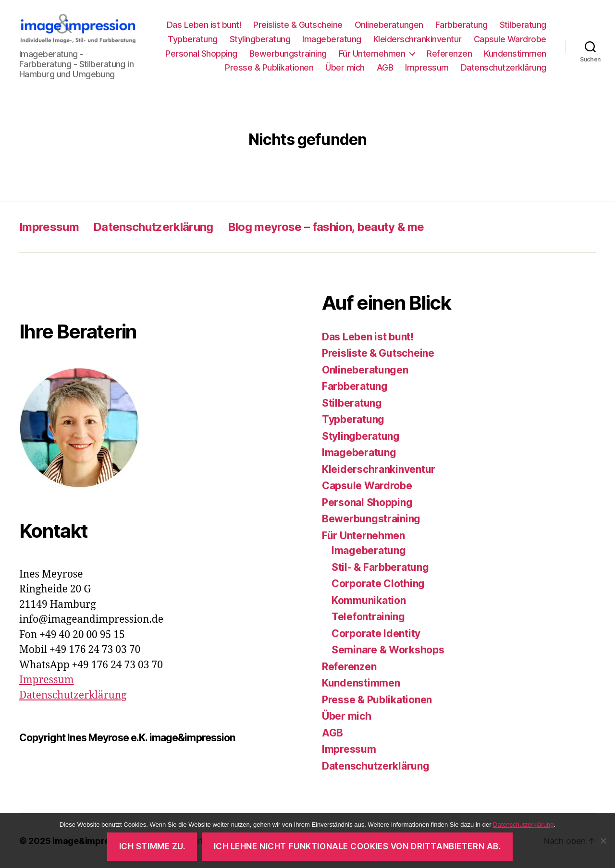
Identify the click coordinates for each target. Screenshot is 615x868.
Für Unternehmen (372, 54)
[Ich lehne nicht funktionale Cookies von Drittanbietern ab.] (603, 841)
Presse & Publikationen (269, 67)
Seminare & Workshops (388, 650)
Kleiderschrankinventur (418, 39)
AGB (385, 67)
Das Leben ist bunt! (204, 25)
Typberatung (193, 39)
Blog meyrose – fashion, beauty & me (326, 227)
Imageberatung (332, 39)
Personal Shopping (201, 54)
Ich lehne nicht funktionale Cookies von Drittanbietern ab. (357, 846)
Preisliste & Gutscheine (298, 25)
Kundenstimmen (515, 54)
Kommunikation (369, 600)
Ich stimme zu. (152, 846)
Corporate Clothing (378, 584)
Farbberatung (461, 25)
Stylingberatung (260, 39)
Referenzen (449, 54)
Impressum (427, 67)
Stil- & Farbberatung (380, 567)
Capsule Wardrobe (510, 39)
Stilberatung (523, 25)
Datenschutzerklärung (504, 67)
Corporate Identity (376, 633)
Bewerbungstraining (288, 54)
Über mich (345, 67)
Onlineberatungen (389, 25)
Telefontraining (368, 617)
